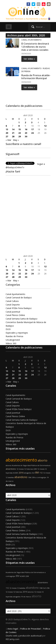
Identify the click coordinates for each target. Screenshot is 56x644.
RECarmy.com (12, 639)
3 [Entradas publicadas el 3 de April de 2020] (32, 122)
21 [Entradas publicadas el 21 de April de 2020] (13, 133)
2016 (21, 473)
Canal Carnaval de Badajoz (19, 298)
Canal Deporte (13, 305)
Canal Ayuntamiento (31, 40)
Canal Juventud (13, 312)
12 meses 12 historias (25, 469)
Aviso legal (13, 629)
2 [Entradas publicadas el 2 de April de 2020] (25, 122)
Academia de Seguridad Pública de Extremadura (31, 465)
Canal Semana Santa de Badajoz (22, 319)
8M (37, 473)
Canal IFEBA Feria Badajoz (19, 308)
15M (30, 477)
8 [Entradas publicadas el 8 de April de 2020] (19, 126)
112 (41, 473)
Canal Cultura (12, 301)
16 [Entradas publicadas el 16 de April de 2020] (26, 129)
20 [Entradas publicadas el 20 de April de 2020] (7, 133)
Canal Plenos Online (15, 315)
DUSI (8, 329)
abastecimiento (21, 460)
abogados (28, 473)
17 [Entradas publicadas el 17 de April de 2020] (32, 129)
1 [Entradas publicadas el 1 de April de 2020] (19, 122)
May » (16, 140)
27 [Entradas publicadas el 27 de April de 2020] (7, 136)
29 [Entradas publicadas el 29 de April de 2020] (20, 136)
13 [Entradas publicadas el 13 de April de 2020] (7, 129)
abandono (21, 477)
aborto (42, 460)
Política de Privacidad (30, 629)
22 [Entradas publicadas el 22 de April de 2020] (20, 133)
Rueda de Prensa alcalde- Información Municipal (36, 77)
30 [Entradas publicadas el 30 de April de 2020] (26, 136)
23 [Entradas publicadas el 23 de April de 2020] (26, 133)
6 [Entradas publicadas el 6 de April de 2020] (6, 126)
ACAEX (16, 473)
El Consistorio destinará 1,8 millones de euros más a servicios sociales (35, 47)
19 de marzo (26, 597)
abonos (9, 465)
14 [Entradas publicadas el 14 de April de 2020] (13, 129)
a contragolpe (41, 477)
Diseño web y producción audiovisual (24, 636)
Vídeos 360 (11, 343)
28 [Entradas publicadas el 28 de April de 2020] (13, 136)
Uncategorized (13, 340)
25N (33, 477)
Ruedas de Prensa (14, 336)
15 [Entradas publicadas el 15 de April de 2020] (20, 129)
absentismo (11, 469)
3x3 (33, 473)
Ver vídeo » (29, 59)
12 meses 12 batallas (17, 588)
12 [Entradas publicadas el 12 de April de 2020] (45, 126)
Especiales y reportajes (17, 333)
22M (35, 469)
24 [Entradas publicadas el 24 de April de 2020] (32, 133)
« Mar (8, 140)
